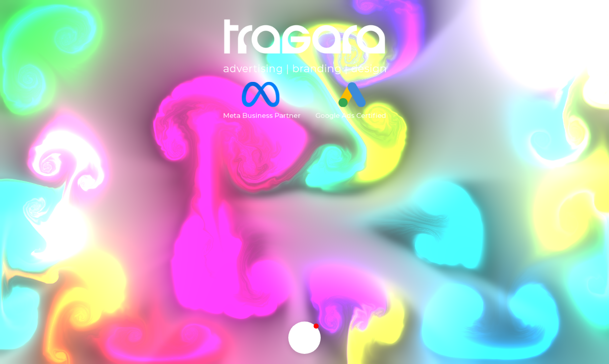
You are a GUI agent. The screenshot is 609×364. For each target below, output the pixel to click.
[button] (304, 338)
